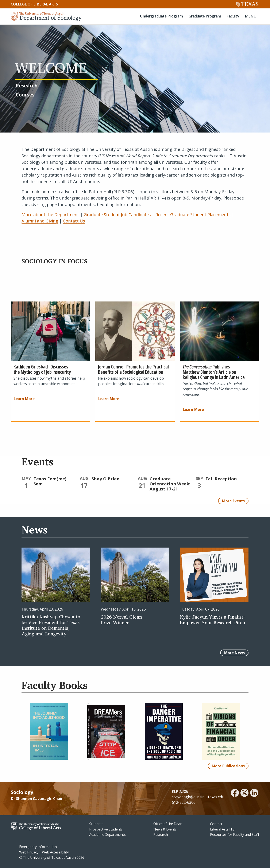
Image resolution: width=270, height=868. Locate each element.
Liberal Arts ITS (222, 829)
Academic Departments (107, 835)
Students (96, 824)
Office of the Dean (168, 824)
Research (161, 835)
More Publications (228, 766)
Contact (216, 824)
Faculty (233, 16)
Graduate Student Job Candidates (117, 214)
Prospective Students (106, 829)
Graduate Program (205, 16)
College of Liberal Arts (34, 4)
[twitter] (244, 793)
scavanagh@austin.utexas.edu (198, 797)
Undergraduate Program (161, 16)
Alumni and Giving (40, 221)
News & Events (165, 829)
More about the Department (50, 214)
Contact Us (74, 221)
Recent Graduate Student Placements (193, 214)
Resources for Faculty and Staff (235, 835)
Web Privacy (29, 852)
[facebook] (235, 793)
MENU (251, 16)
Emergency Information (38, 847)
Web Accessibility (55, 852)
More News (234, 653)
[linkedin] (254, 793)
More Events (233, 501)
